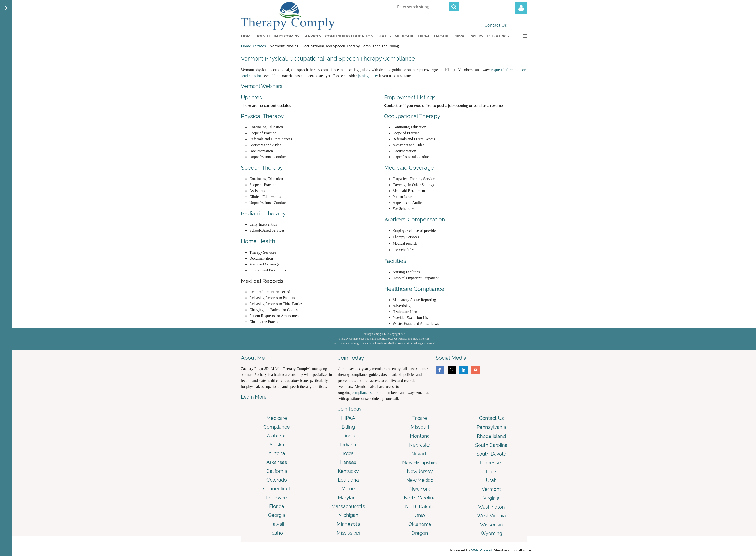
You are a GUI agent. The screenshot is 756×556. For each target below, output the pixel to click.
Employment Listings (410, 97)
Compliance (277, 427)
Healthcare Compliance (414, 289)
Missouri (420, 427)
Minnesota (348, 524)
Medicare (277, 418)
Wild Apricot (482, 550)
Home (246, 46)
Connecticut (277, 489)
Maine (348, 489)
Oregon (420, 533)
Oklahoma (420, 524)
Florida (277, 506)
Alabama (277, 436)
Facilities (395, 261)
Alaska (277, 445)
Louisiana (348, 480)
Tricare (420, 418)
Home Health (258, 241)
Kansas (348, 462)
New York (420, 489)
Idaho (277, 533)
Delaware (277, 498)
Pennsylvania (491, 427)
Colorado (277, 480)
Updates (251, 97)
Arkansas (277, 462)
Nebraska (420, 445)
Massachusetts (348, 506)
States (261, 46)
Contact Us (496, 25)
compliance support (367, 392)
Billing (348, 427)
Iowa (348, 453)
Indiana (348, 445)
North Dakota (420, 507)
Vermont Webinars (262, 86)
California (277, 471)
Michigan (348, 515)
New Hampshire (420, 462)
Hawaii (277, 524)
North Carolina (420, 498)
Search (454, 7)
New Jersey (420, 471)
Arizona (277, 453)
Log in (521, 8)
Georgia (277, 515)
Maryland (348, 498)
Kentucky (348, 471)
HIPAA (348, 418)
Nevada (420, 454)
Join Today (350, 409)
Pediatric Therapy (263, 213)
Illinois (348, 436)
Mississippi (348, 533)
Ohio (420, 515)
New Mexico (420, 480)
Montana (420, 436)
